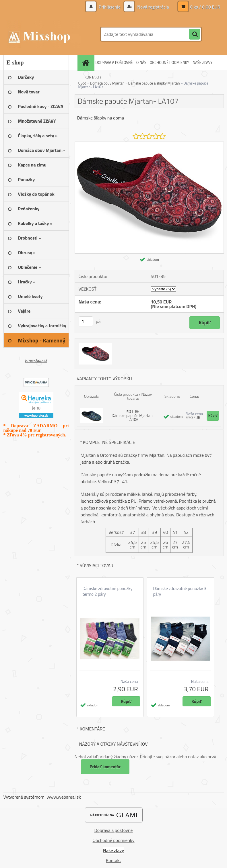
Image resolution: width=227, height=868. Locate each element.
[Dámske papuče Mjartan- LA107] (149, 144)
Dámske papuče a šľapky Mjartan (154, 83)
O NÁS (141, 62)
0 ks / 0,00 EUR (205, 7)
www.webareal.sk (64, 797)
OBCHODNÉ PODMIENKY (169, 62)
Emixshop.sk (36, 360)
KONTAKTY (93, 77)
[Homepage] (87, 63)
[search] (195, 34)
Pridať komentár (105, 767)
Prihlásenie (109, 7)
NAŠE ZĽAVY (202, 62)
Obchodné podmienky (114, 840)
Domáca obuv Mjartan (107, 83)
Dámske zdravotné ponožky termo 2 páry (108, 591)
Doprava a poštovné (114, 830)
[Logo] (43, 34)
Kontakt (113, 860)
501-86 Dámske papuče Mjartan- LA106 (133, 415)
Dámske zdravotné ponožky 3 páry (180, 591)
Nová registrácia (152, 7)
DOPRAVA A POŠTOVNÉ (114, 62)
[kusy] (86, 321)
